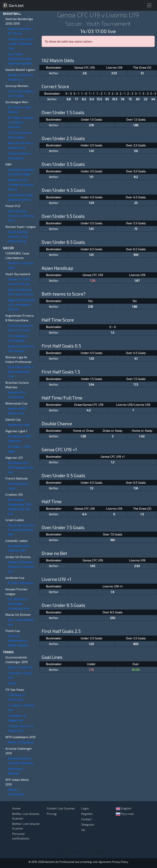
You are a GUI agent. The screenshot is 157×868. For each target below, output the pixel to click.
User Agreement (102, 862)
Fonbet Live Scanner (61, 808)
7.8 (122, 99)
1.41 (91, 151)
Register (87, 814)
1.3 (113, 332)
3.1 (142, 73)
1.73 (91, 670)
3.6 (136, 151)
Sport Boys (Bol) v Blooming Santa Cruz (21, 371)
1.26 (93, 280)
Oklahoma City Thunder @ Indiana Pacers (20, 184)
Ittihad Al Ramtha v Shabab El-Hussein (21, 567)
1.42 (142, 436)
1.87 (137, 280)
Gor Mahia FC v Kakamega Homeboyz (18, 604)
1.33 (91, 358)
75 (130, 99)
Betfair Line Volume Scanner (26, 826)
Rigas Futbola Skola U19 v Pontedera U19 (21, 305)
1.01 (91, 229)
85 (107, 99)
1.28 (83, 436)
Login (85, 808)
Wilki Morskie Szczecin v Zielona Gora (21, 216)
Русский (125, 814)
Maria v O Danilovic (21, 742)
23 (136, 203)
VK (83, 830)
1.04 (91, 384)
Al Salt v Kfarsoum (21, 583)
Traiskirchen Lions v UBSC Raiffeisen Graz (21, 44)
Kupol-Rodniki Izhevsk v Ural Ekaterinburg (18, 236)
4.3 (89, 410)
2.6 (85, 73)
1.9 (112, 592)
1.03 (91, 644)
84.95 (136, 670)
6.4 (92, 99)
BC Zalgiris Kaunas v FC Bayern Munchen (21, 122)
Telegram (88, 824)
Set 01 (12, 683)
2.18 (90, 306)
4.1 (136, 358)
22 (145, 99)
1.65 (93, 566)
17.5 (136, 384)
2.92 (137, 566)
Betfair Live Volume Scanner (26, 816)
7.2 (91, 488)
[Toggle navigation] (149, 5)
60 (138, 99)
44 (153, 99)
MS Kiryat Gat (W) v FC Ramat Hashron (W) (21, 530)
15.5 (99, 99)
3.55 (114, 73)
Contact (86, 819)
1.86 (136, 125)
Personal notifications (21, 836)
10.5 (115, 99)
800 (136, 644)
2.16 (91, 125)
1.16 (136, 488)
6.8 (69, 99)
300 (136, 255)
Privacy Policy (120, 862)
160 (112, 540)
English (124, 808)
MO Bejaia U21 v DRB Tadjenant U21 (21, 467)
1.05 (91, 203)
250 (113, 618)
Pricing (52, 814)
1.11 (91, 177)
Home (16, 808)
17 (76, 99)
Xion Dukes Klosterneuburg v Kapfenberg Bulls (20, 59)
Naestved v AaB (19, 425)
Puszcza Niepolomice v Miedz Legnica (18, 640)
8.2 (84, 99)
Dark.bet (13, 5)
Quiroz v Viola (20, 667)
